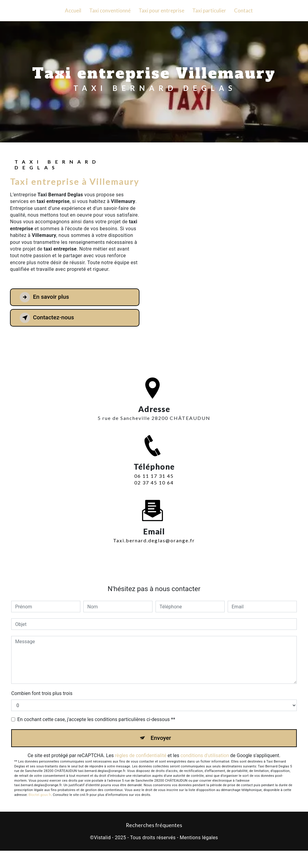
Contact (243, 10)
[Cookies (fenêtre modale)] (2, 864)
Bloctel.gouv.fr (40, 795)
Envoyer (161, 738)
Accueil (73, 10)
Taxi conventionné (110, 10)
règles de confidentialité (141, 755)
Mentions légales (199, 838)
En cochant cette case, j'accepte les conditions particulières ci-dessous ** (96, 719)
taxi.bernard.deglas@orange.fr (154, 532)
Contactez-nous (47, 318)
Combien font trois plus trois (42, 693)
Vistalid (102, 838)
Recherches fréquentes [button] (154, 825)
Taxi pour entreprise (161, 10)
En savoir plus (44, 297)
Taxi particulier (209, 10)
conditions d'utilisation (205, 755)
